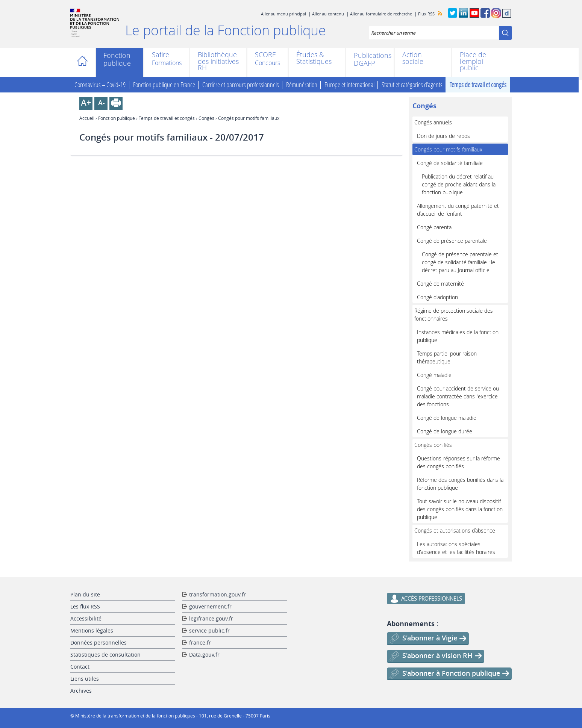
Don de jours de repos (443, 136)
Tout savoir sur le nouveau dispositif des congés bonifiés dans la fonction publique (460, 509)
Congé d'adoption (437, 297)
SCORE (265, 55)
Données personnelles (99, 642)
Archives (81, 691)
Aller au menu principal (283, 14)
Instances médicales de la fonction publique (458, 336)
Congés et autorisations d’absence (455, 530)
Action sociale (413, 58)
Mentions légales (92, 630)
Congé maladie (434, 375)
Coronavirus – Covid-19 (100, 85)
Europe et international (349, 85)
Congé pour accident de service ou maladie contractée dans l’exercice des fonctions (458, 396)
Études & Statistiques (314, 58)
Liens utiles (85, 679)
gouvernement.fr (210, 606)
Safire (161, 55)
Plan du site (85, 594)
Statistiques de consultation (105, 655)
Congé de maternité (440, 284)
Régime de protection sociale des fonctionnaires (454, 315)
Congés (206, 118)
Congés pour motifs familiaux (448, 149)
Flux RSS (426, 14)
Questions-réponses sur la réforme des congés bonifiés (458, 462)
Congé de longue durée (445, 431)
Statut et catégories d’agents (412, 85)
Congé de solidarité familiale (450, 163)
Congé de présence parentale (452, 241)
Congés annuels (433, 122)
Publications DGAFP (370, 59)
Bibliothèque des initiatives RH (218, 61)
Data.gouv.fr (204, 655)
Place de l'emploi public (473, 61)
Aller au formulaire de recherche (381, 14)
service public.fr (209, 630)
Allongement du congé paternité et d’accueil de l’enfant (458, 210)
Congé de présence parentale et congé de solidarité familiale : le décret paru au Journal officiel (460, 262)
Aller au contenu (328, 14)
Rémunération (302, 85)
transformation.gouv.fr (217, 594)
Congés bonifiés (433, 445)
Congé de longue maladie (447, 418)
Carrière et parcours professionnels (241, 85)
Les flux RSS (85, 606)
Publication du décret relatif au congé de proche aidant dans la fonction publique (459, 184)
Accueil (84, 62)
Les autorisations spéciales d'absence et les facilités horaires (456, 548)
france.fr (200, 642)
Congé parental (435, 227)
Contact (80, 667)
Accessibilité (86, 618)
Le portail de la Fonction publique (226, 30)
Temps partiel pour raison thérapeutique (447, 357)
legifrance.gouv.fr (211, 618)
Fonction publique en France (164, 85)
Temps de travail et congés (478, 85)
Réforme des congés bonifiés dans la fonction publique (460, 484)
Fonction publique (117, 59)
